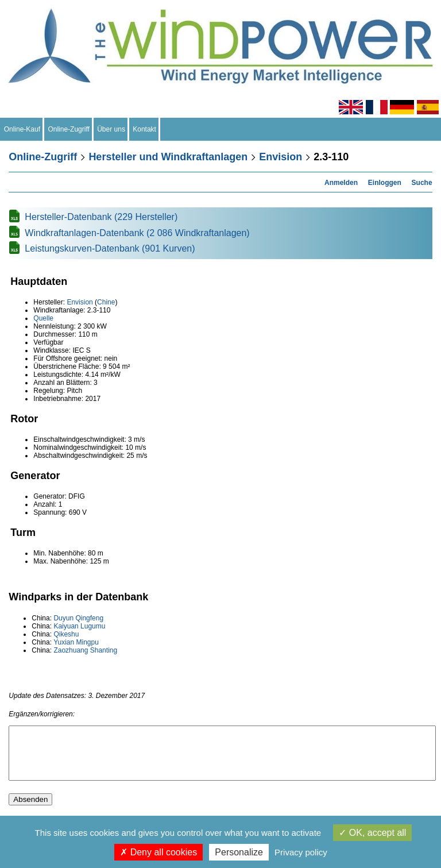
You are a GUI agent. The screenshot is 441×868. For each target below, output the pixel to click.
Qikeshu (66, 634)
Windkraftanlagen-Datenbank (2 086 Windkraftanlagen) (137, 233)
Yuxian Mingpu (76, 642)
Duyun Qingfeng (78, 618)
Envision (281, 157)
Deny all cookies (158, 852)
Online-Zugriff (69, 129)
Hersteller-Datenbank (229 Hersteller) (101, 217)
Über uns (111, 129)
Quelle (43, 318)
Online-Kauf (22, 129)
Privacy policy (301, 852)
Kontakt (145, 129)
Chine (106, 302)
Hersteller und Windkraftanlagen (168, 157)
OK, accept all (372, 833)
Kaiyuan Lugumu (79, 626)
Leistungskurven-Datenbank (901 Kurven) (110, 248)
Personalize (239, 852)
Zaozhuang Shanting (85, 650)
